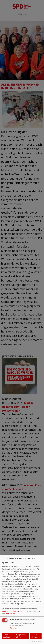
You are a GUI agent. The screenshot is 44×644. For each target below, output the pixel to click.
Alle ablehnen (7, 636)
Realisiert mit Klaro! (36, 641)
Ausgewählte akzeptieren (21, 636)
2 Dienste (13, 628)
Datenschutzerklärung (10, 611)
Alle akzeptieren (36, 636)
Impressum (10, 614)
